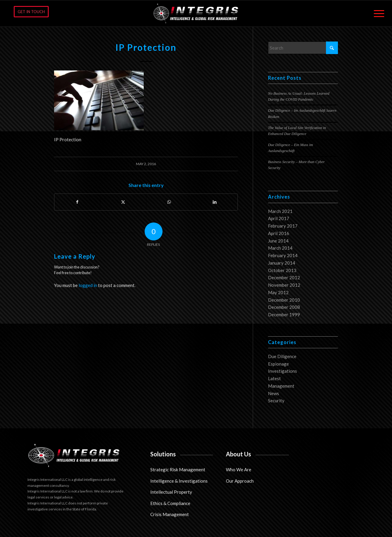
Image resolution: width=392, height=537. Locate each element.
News (274, 393)
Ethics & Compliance (170, 503)
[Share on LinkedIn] (215, 202)
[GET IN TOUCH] (31, 12)
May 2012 (278, 292)
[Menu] (377, 13)
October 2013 (282, 270)
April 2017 (279, 218)
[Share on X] (123, 202)
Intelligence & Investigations (179, 481)
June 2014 (278, 241)
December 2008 (284, 307)
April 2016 (279, 233)
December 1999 (284, 314)
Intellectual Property (171, 492)
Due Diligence (282, 356)
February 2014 (283, 255)
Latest (274, 378)
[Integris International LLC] (196, 13)
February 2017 (283, 226)
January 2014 (282, 263)
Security (276, 401)
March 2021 (280, 211)
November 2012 (284, 285)
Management (281, 386)
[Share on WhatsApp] (169, 202)
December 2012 (284, 277)
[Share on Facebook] (77, 202)
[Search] (303, 48)
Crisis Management (170, 514)
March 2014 (280, 248)
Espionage (278, 364)
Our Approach (240, 481)
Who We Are (239, 470)
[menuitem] (377, 13)
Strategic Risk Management (178, 470)
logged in (88, 285)
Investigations (282, 371)
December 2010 (284, 300)
